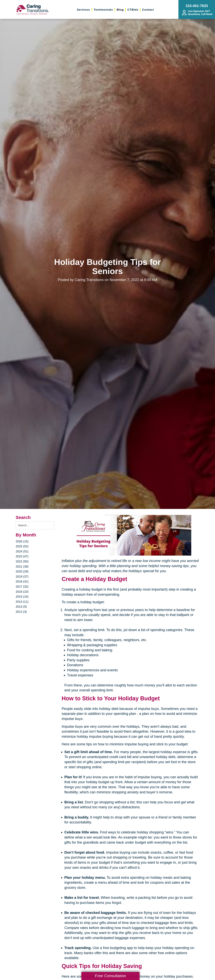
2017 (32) (22, 587)
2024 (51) (22, 551)
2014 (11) (22, 602)
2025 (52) (22, 546)
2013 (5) (21, 607)
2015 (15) (22, 597)
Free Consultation (110, 976)
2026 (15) (22, 541)
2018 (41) (22, 581)
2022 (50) (22, 561)
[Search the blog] (35, 525)
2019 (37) (22, 577)
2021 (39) (22, 566)
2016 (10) (22, 592)
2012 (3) (21, 612)
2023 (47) (22, 556)
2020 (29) (22, 571)
